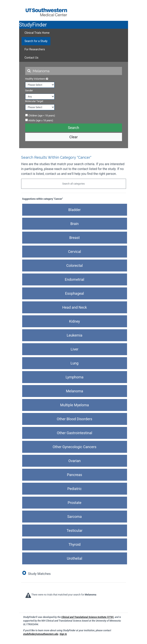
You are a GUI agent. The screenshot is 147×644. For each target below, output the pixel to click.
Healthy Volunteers (37, 79)
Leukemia (75, 335)
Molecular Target (34, 101)
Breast (75, 238)
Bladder (75, 210)
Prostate (75, 503)
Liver (74, 349)
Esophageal (75, 293)
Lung (75, 363)
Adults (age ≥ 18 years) (39, 120)
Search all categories (73, 184)
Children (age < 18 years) (40, 115)
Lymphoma (75, 377)
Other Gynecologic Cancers (75, 447)
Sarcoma (75, 517)
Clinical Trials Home (37, 33)
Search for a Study (36, 41)
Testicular (75, 531)
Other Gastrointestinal (75, 433)
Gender (29, 91)
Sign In (63, 634)
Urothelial (74, 558)
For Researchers (35, 49)
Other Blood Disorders (75, 419)
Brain (75, 224)
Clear (74, 137)
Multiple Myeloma (75, 405)
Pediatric (75, 489)
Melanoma (75, 391)
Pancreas (75, 475)
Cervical (74, 252)
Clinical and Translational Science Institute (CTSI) (87, 617)
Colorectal (75, 266)
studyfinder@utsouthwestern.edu (41, 634)
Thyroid (75, 544)
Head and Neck (74, 307)
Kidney (75, 321)
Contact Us (32, 58)
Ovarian (75, 461)
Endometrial (74, 279)
